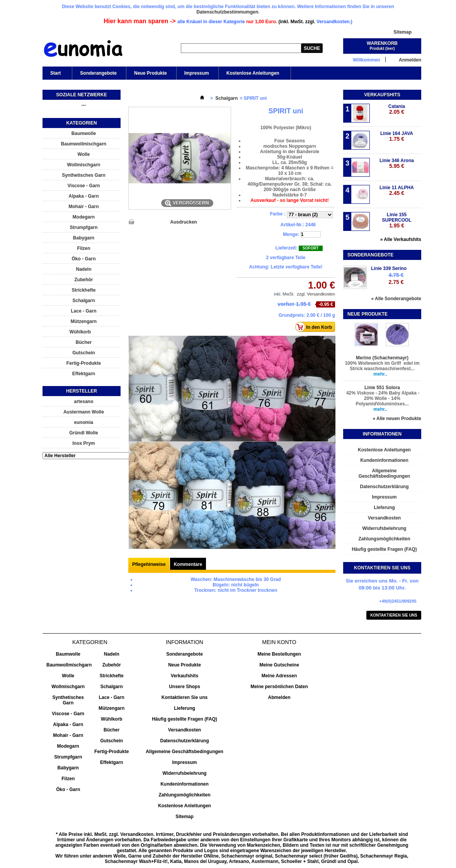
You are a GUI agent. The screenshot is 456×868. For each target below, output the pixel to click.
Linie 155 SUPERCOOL (396, 220)
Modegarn (84, 217)
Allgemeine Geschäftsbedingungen (384, 473)
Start (55, 75)
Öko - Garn (83, 259)
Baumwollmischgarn (84, 144)
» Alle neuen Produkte (397, 419)
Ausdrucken (183, 222)
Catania (397, 109)
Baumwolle (84, 133)
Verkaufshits (382, 95)
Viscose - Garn (84, 186)
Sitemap (402, 32)
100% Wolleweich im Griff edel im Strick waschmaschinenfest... (382, 366)
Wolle (84, 154)
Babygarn (84, 238)
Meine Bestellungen (279, 654)
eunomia (84, 422)
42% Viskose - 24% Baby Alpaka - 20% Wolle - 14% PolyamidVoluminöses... (382, 398)
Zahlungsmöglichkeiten (384, 539)
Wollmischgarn (84, 165)
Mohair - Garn (83, 207)
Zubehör (84, 280)
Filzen (83, 248)
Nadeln (83, 269)
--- (84, 105)
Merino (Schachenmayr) (382, 358)
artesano (83, 402)
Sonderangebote (98, 73)
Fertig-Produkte (84, 363)
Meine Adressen (279, 676)
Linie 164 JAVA (397, 136)
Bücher (84, 342)
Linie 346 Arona (397, 163)
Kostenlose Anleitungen (252, 75)
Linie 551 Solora (382, 388)
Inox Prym (83, 443)
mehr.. (380, 374)
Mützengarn (84, 321)
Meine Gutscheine (279, 665)
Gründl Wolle (83, 433)
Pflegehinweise (149, 564)
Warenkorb (382, 43)
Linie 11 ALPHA (397, 191)
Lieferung (384, 507)
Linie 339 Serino (389, 268)
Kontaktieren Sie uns (394, 615)
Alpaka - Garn (83, 196)
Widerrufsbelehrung (385, 528)
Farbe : (278, 214)
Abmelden (279, 697)
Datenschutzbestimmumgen (227, 12)
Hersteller (82, 391)
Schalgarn (83, 301)
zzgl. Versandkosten (316, 294)
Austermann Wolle (84, 412)
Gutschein (84, 353)
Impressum (197, 73)
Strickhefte (83, 290)
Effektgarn (84, 374)
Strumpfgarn (84, 227)
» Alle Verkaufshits (401, 239)
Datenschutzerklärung (384, 487)
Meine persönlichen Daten (279, 687)
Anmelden (410, 60)
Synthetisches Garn (84, 175)
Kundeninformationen (384, 460)
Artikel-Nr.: (292, 225)
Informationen (382, 434)
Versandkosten (384, 518)
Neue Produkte (151, 73)
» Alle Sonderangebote (396, 299)
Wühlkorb (80, 332)
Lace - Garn (83, 311)
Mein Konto (279, 642)
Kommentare (188, 564)
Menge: (291, 234)
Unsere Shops (185, 687)
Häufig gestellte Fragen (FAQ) (384, 549)
